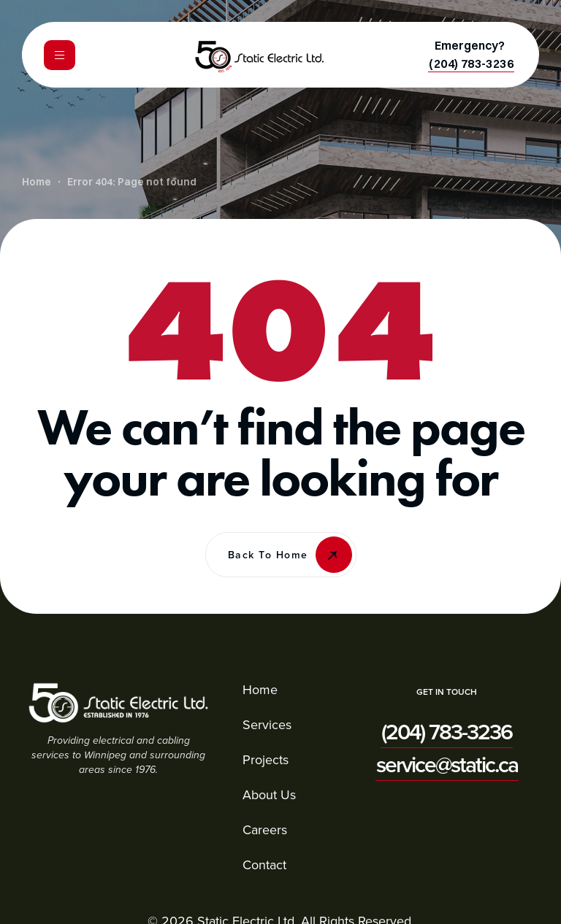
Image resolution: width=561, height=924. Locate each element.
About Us (269, 794)
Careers (265, 829)
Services (267, 724)
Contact (264, 865)
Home (260, 689)
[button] (471, 63)
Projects (266, 759)
